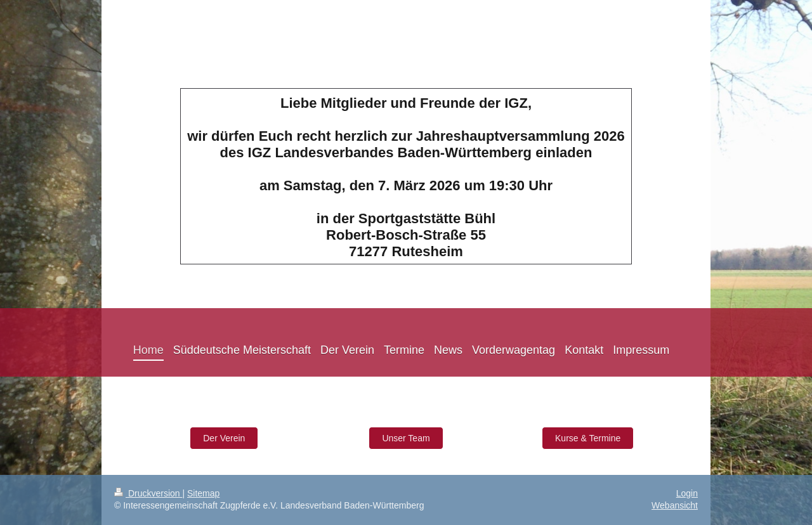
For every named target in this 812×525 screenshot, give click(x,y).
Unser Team (406, 438)
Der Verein (224, 438)
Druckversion (148, 493)
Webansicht (675, 505)
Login (687, 493)
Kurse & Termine (588, 438)
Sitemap (203, 493)
